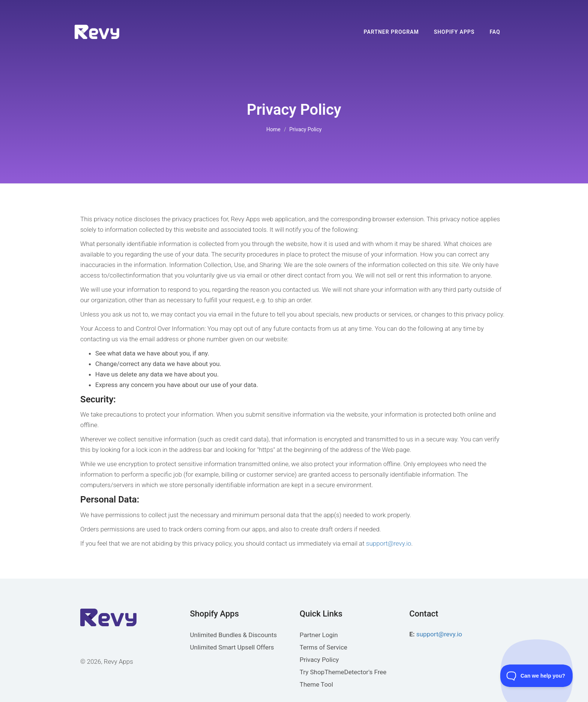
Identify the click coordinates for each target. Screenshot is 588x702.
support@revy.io (388, 543)
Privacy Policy (319, 660)
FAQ (495, 32)
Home (273, 129)
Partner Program (391, 32)
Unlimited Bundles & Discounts (234, 635)
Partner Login (319, 635)
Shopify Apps (454, 32)
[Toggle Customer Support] (537, 676)
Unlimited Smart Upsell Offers (232, 647)
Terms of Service (323, 647)
